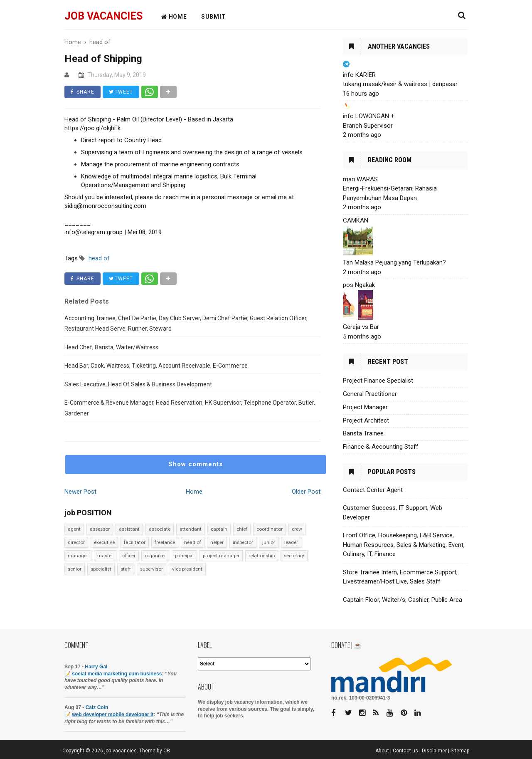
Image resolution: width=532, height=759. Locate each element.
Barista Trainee (363, 433)
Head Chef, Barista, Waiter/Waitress (111, 347)
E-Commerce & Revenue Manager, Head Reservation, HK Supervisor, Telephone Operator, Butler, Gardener (190, 408)
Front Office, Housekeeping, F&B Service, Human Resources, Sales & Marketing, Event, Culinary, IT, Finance (404, 545)
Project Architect (366, 420)
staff (126, 569)
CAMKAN (356, 220)
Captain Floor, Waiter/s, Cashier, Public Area (403, 600)
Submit (214, 17)
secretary (294, 556)
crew (297, 529)
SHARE (83, 92)
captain (219, 529)
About (382, 751)
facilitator (135, 542)
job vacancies (103, 16)
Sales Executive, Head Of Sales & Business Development (138, 384)
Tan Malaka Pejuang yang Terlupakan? (394, 262)
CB (167, 751)
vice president (187, 569)
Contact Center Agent (373, 490)
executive (104, 542)
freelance (165, 542)
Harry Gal (96, 667)
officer (129, 556)
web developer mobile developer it (113, 714)
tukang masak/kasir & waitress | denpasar (400, 84)
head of (193, 542)
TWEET (121, 92)
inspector (243, 542)
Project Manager (365, 407)
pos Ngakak (359, 285)
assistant (129, 529)
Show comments (196, 464)
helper (217, 542)
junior (269, 542)
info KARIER (359, 75)
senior (75, 569)
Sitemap (460, 751)
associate (160, 529)
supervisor (151, 569)
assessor (100, 529)
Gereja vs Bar (361, 327)
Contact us (405, 751)
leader (291, 542)
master (105, 556)
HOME (174, 17)
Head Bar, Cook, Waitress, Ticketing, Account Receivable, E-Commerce (156, 366)
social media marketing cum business (117, 674)
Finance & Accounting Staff (381, 447)
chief (242, 529)
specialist (101, 569)
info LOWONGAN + (369, 116)
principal (184, 556)
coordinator (270, 529)
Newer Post (80, 492)
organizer (155, 556)
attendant (191, 529)
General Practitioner (370, 394)
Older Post (306, 492)
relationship (262, 556)
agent (74, 529)
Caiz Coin (97, 707)
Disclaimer (434, 751)
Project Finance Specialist (378, 381)
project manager (221, 556)
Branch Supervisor (368, 126)
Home (194, 492)
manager (78, 556)
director (76, 542)
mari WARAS (360, 179)
